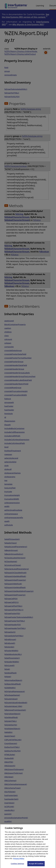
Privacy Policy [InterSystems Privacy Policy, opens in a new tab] (19, 861)
